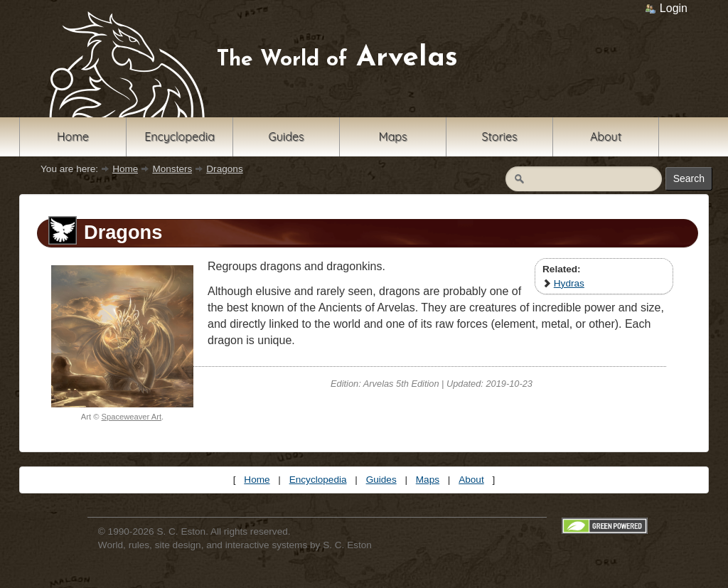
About (606, 137)
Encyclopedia (180, 137)
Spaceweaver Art (132, 417)
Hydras (569, 283)
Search (689, 178)
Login (666, 8)
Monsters (172, 169)
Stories (499, 137)
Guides (287, 137)
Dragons (224, 169)
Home (73, 137)
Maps (392, 137)
